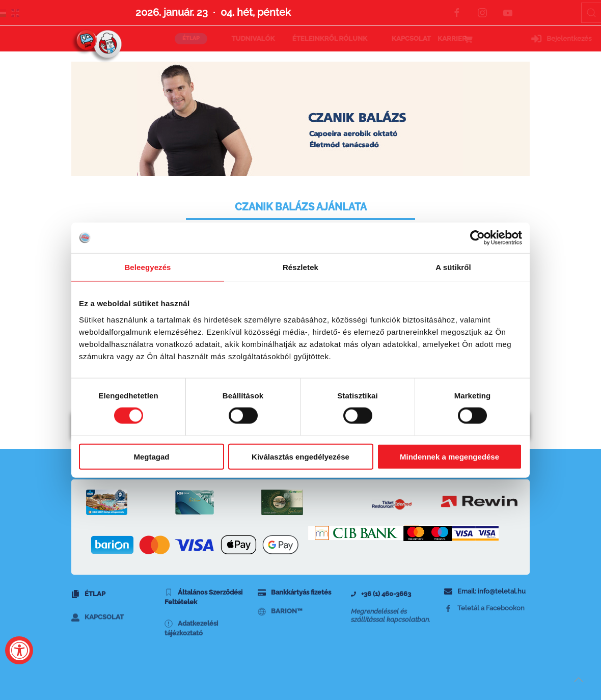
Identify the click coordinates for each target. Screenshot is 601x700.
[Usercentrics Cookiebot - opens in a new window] (477, 238)
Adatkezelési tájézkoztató (191, 646)
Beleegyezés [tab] (147, 267)
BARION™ (280, 622)
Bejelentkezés (498, 39)
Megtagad (151, 456)
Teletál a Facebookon (484, 618)
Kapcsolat (98, 630)
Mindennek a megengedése (449, 456)
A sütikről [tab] (453, 267)
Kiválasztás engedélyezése (300, 456)
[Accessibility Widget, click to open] (19, 650)
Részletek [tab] (300, 267)
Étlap (88, 597)
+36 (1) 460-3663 (381, 597)
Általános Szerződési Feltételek (203, 602)
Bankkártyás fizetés (294, 595)
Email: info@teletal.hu (485, 594)
